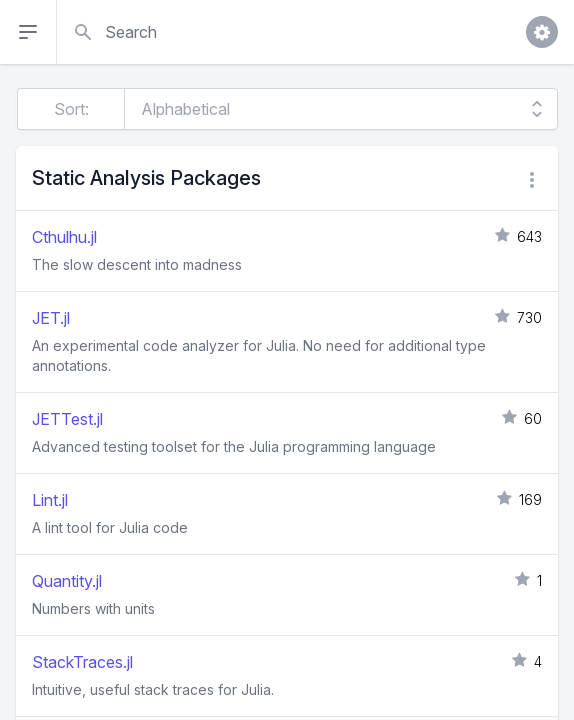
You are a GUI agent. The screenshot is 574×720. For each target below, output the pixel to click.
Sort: (71, 109)
